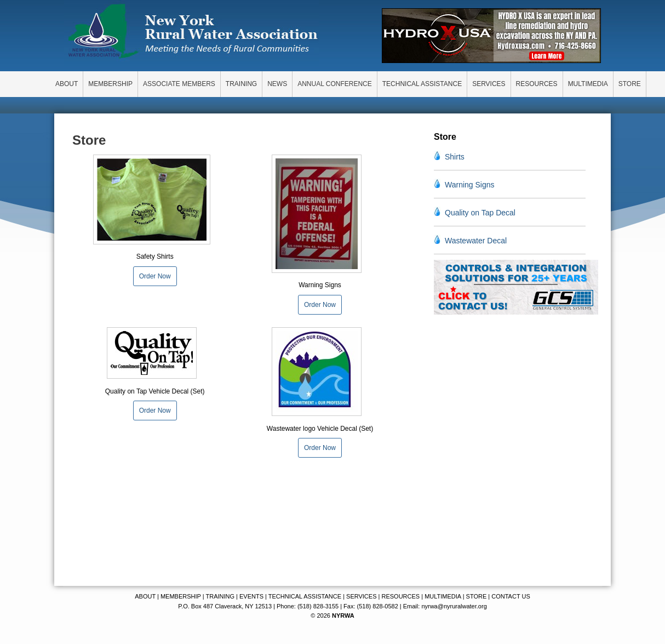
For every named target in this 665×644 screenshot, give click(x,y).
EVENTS (251, 596)
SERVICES (361, 596)
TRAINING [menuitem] (241, 84)
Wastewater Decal (476, 241)
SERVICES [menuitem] (489, 84)
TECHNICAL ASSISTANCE (305, 596)
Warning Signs (470, 185)
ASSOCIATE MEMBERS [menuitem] (179, 84)
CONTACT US (511, 596)
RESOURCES (400, 596)
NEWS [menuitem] (277, 84)
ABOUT (145, 596)
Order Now (155, 276)
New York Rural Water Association (193, 33)
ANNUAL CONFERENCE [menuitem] (335, 84)
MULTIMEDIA (443, 596)
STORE (477, 596)
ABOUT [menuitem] (67, 84)
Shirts (455, 157)
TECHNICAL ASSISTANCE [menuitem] (422, 84)
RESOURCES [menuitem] (537, 84)
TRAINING (220, 596)
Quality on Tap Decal (480, 213)
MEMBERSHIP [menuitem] (110, 84)
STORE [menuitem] (630, 84)
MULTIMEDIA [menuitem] (588, 84)
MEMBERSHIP (181, 596)
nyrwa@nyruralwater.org (454, 606)
